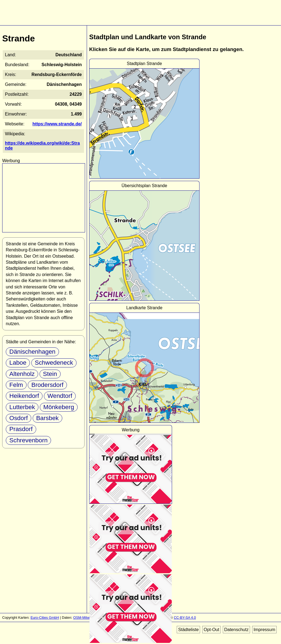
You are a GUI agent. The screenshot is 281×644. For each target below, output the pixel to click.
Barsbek (47, 418)
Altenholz (22, 374)
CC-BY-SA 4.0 (185, 618)
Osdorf (19, 418)
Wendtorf (60, 396)
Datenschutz (236, 630)
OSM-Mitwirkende (87, 618)
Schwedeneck (54, 363)
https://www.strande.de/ (57, 124)
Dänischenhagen (32, 352)
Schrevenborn (28, 440)
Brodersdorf (47, 385)
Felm (16, 385)
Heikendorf (24, 396)
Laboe (18, 363)
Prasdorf (21, 429)
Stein (50, 374)
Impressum (264, 630)
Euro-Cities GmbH (45, 618)
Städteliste (188, 630)
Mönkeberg (59, 407)
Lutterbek (22, 407)
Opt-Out (211, 630)
